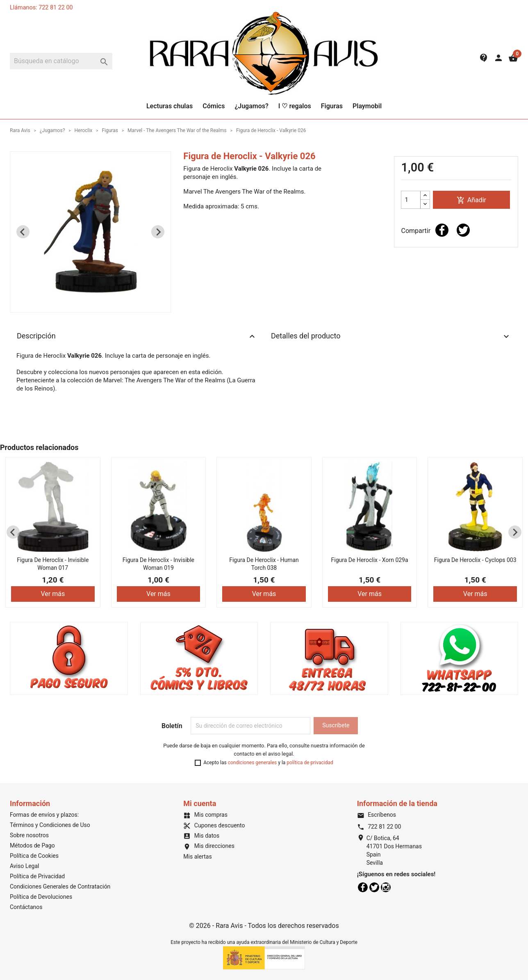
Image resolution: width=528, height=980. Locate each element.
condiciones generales (253, 763)
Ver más (53, 594)
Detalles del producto (391, 336)
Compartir (442, 230)
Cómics (214, 106)
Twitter (374, 887)
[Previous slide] (23, 232)
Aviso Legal (25, 866)
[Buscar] (61, 61)
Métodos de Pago (32, 845)
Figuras (332, 106)
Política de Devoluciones (41, 897)
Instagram (386, 887)
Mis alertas (197, 857)
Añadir (471, 200)
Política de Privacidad (37, 876)
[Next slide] (158, 232)
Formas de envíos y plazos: (44, 815)
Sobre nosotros (29, 835)
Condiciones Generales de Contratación (60, 886)
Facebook (363, 887)
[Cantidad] (411, 200)
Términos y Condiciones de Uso (50, 825)
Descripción (137, 336)
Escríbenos (377, 815)
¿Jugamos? (251, 106)
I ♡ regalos (295, 106)
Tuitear (463, 230)
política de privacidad (310, 763)
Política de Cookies (34, 856)
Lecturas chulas (170, 106)
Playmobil (367, 106)
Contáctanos (26, 907)
